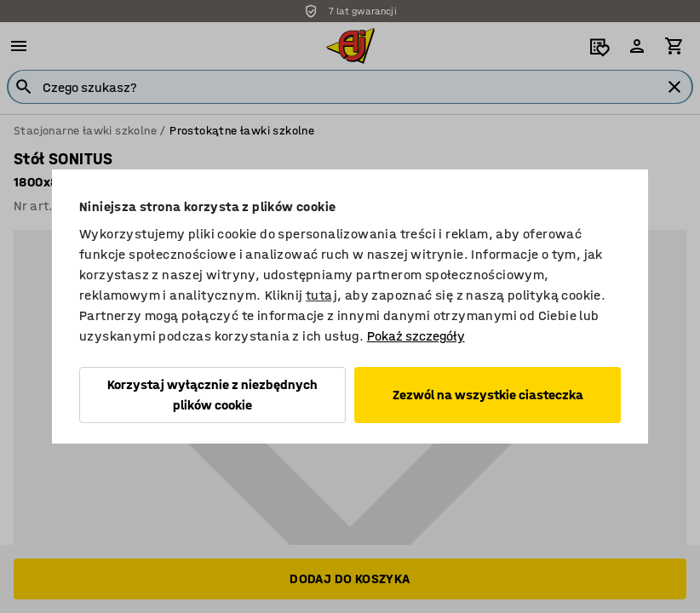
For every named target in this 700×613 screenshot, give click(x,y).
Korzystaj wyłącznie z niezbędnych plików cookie (212, 395)
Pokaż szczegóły (416, 336)
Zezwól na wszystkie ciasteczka (488, 395)
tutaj (321, 295)
